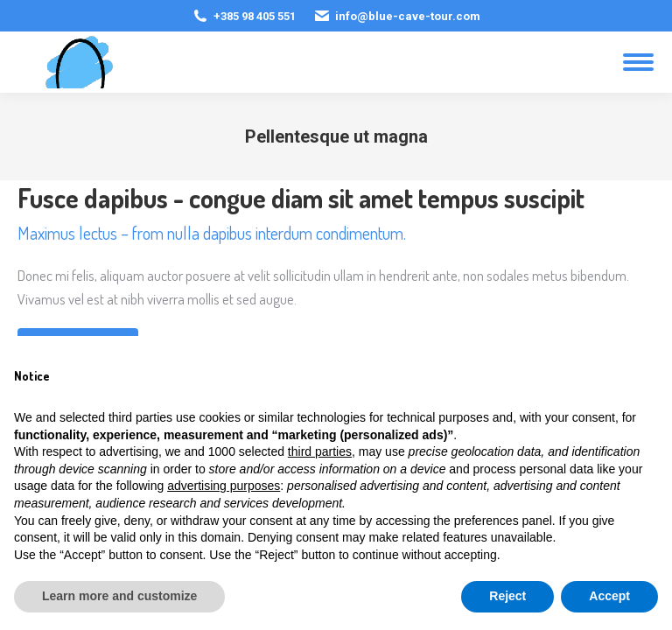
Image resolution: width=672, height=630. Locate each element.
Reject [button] (507, 596)
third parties (320, 451)
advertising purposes (224, 486)
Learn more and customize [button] (119, 596)
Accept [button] (609, 596)
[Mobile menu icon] (638, 62)
